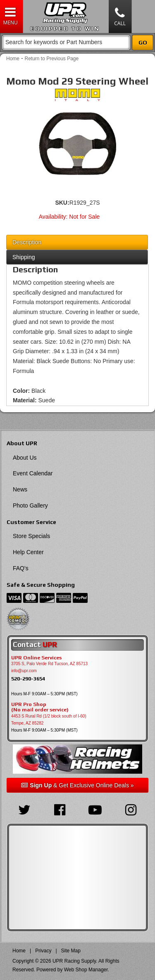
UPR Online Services (36, 658)
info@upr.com (24, 671)
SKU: (62, 203)
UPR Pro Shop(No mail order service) (40, 707)
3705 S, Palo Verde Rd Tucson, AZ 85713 (49, 664)
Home (13, 59)
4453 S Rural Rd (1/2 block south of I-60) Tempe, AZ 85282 (49, 720)
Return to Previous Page (51, 59)
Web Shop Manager (86, 970)
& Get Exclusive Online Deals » (77, 785)
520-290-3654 (28, 679)
